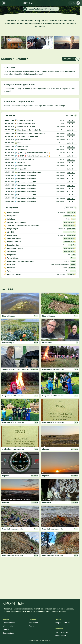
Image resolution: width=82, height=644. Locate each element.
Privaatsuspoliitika (62, 632)
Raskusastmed (8, 633)
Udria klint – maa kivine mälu (13, 529)
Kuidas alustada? (9, 623)
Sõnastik (6, 630)
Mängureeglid (8, 626)
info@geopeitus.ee (62, 623)
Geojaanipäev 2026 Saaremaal (53, 369)
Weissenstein (47, 343)
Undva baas (47, 502)
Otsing (31, 626)
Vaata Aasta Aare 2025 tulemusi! (39, 9)
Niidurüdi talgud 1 (9, 316)
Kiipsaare (46, 449)
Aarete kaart (34, 623)
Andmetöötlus (60, 636)
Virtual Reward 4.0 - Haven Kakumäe (15, 369)
